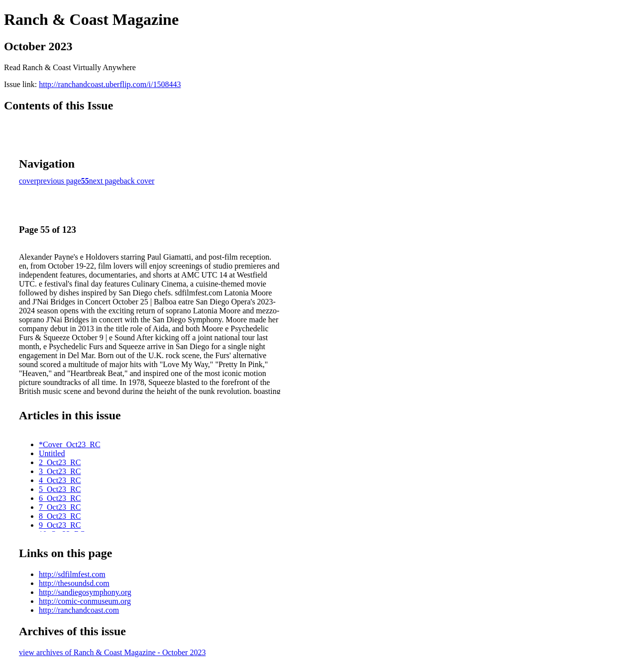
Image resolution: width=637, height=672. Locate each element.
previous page (59, 181)
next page (105, 181)
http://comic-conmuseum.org (85, 601)
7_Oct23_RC (60, 507)
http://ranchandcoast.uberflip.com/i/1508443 (110, 84)
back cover (137, 181)
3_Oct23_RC (60, 471)
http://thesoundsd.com (74, 583)
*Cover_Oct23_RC (70, 444)
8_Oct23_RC (60, 516)
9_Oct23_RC (60, 525)
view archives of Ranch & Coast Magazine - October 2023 (112, 652)
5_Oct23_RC (60, 489)
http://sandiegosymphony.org (85, 592)
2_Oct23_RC (60, 462)
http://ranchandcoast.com (79, 610)
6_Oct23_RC (60, 498)
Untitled (52, 453)
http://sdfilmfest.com (72, 574)
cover (28, 181)
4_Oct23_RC (60, 480)
